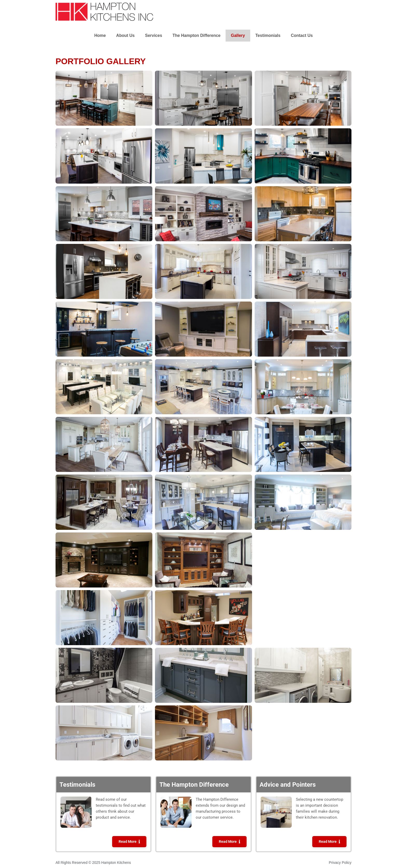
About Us (126, 35)
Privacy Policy (340, 863)
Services (154, 35)
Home (100, 35)
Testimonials (268, 35)
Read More (128, 842)
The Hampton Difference (197, 35)
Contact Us (302, 35)
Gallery (238, 35)
